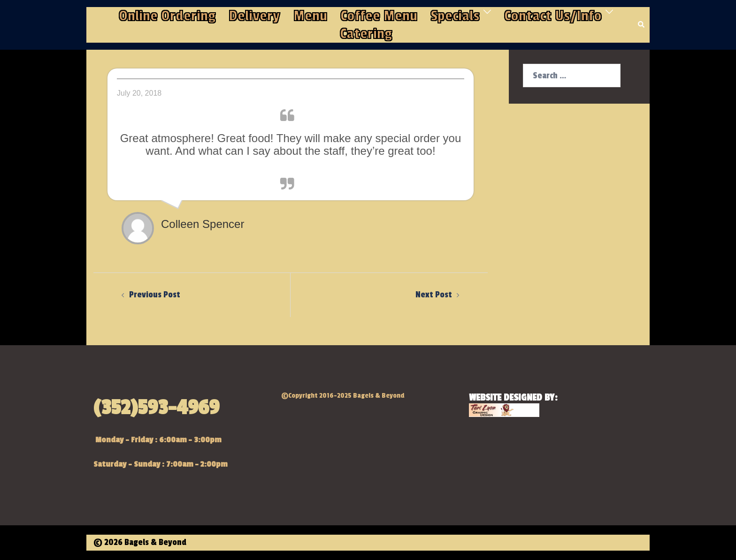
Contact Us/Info (553, 16)
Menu (310, 16)
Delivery (254, 16)
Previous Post (155, 295)
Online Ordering (167, 16)
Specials (455, 16)
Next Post (434, 295)
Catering (366, 34)
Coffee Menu (379, 16)
